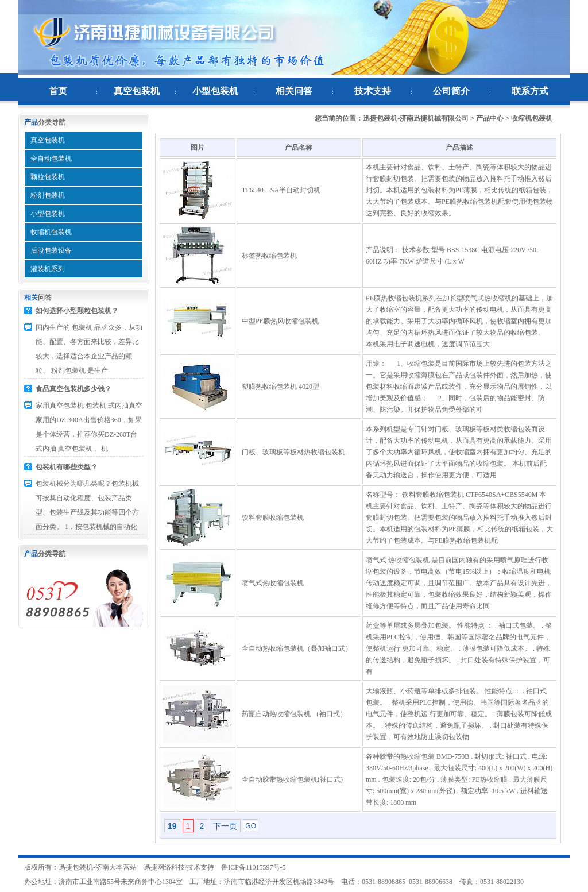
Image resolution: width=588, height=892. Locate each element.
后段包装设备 (51, 250)
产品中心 (490, 118)
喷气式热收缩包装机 (273, 583)
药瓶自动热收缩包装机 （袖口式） (294, 714)
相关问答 (294, 91)
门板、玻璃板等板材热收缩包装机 (293, 452)
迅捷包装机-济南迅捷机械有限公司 (416, 118)
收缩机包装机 (51, 232)
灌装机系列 (48, 269)
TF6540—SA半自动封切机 (281, 190)
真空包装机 (137, 91)
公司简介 (451, 91)
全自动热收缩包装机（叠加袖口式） (297, 648)
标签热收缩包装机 (269, 256)
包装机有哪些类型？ (67, 467)
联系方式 (530, 91)
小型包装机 (215, 91)
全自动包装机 (51, 159)
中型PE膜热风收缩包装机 (280, 321)
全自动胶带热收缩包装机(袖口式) (292, 779)
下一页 (225, 826)
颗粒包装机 (48, 177)
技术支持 (373, 91)
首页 (58, 91)
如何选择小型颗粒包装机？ (77, 311)
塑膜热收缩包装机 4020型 (281, 387)
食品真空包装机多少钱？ (73, 389)
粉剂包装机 (48, 195)
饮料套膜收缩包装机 (273, 518)
